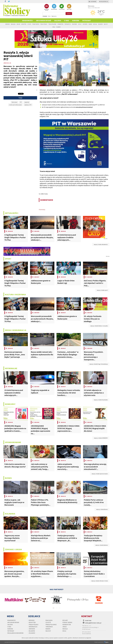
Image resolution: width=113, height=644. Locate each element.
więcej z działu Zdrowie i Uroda (100, 581)
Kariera (76, 20)
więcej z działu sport (102, 290)
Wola (54, 27)
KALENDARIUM (54, 7)
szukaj (69, 14)
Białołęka (13, 24)
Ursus (80, 24)
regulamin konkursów (15, 633)
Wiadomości (28, 20)
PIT (21, 102)
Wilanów (100, 24)
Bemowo (8, 24)
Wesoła (95, 24)
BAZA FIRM (69, 7)
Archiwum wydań (44, 20)
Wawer (90, 24)
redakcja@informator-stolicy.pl (93, 623)
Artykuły (45, 16)
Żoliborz (58, 27)
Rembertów (60, 24)
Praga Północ (44, 24)
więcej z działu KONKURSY (101, 438)
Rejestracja (104, 2)
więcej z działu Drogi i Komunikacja (99, 364)
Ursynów (85, 24)
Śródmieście (68, 24)
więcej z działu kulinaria (102, 545)
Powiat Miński (36, 24)
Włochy (106, 24)
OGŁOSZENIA (62, 7)
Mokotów (24, 24)
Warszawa (14, 102)
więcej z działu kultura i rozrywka (99, 326)
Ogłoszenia (54, 16)
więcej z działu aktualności (101, 244)
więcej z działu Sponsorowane (100, 474)
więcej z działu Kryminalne (101, 400)
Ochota (29, 24)
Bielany (18, 24)
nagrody (27, 102)
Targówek (74, 24)
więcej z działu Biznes (102, 509)
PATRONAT (87, 20)
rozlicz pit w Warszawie (15, 105)
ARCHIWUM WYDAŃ (47, 7)
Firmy (49, 16)
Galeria (58, 20)
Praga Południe (52, 24)
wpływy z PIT (28, 105)
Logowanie (93, 2)
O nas (67, 20)
